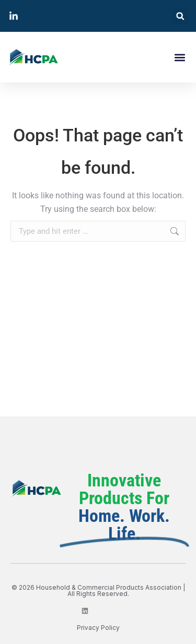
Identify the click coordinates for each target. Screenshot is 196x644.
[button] (180, 16)
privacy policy (98, 628)
